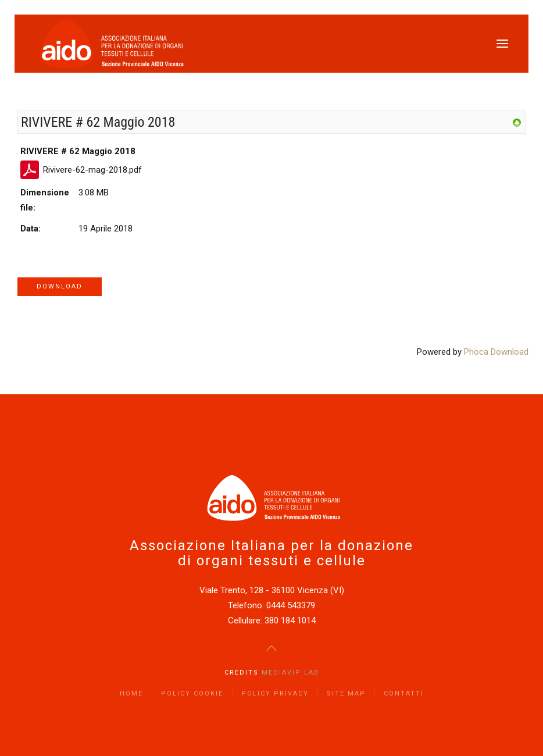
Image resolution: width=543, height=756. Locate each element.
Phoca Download (496, 352)
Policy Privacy (275, 693)
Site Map (346, 693)
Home (131, 693)
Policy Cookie (192, 693)
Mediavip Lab (290, 673)
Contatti (404, 693)
